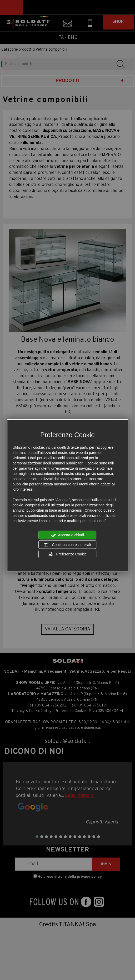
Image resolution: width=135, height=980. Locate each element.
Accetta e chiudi (67, 535)
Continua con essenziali (68, 545)
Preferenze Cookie (68, 554)
